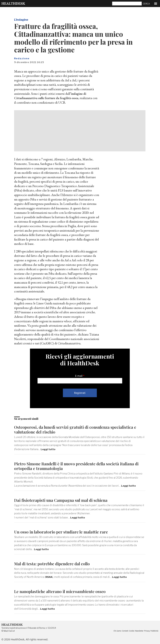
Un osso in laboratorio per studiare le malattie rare (62, 532)
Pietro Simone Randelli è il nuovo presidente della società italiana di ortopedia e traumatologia (79, 466)
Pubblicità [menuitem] (154, 631)
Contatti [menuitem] (124, 631)
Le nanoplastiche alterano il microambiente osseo (61, 591)
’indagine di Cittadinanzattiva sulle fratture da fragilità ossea (50, 96)
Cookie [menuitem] (130, 631)
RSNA (49, 577)
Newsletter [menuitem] (138, 631)
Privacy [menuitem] (147, 631)
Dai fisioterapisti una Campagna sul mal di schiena (63, 500)
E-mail (79, 376)
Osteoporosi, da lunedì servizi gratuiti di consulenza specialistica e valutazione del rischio (77, 429)
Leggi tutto (48, 449)
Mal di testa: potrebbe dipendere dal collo (54, 564)
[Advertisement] (80, 131)
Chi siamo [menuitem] (116, 631)
